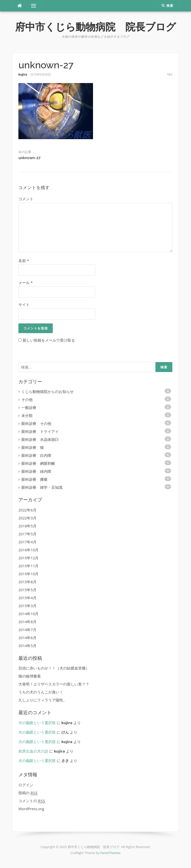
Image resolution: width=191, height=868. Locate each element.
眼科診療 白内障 (36, 455)
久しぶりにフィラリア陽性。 (43, 700)
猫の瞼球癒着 (30, 676)
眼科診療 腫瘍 (34, 479)
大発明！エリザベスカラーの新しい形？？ (54, 684)
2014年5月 (27, 646)
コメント (26, 199)
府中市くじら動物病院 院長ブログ (95, 27)
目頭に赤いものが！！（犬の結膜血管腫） (54, 668)
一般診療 (29, 407)
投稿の (28, 793)
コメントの (32, 801)
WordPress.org (31, 809)
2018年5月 (27, 526)
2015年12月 (28, 558)
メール (25, 283)
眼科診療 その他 (36, 423)
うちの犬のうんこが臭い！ (41, 692)
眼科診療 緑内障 (36, 471)
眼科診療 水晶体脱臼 (40, 439)
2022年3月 (27, 518)
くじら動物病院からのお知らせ (48, 391)
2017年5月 (27, 534)
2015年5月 (27, 590)
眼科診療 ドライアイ (40, 431)
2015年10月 (28, 574)
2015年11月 (28, 566)
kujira (23, 74)
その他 (27, 399)
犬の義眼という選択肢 (37, 723)
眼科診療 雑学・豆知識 (42, 487)
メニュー (34, 6)
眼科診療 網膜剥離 (38, 463)
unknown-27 (29, 158)
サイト (24, 304)
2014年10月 (28, 614)
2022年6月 (27, 510)
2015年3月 (27, 606)
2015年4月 (27, 598)
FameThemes (110, 853)
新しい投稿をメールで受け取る (49, 340)
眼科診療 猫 (33, 447)
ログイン (26, 785)
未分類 (27, 415)
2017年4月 (27, 542)
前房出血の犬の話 (33, 751)
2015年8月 (27, 582)
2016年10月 (28, 550)
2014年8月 (27, 622)
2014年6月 (27, 638)
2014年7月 (27, 630)
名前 (24, 261)
